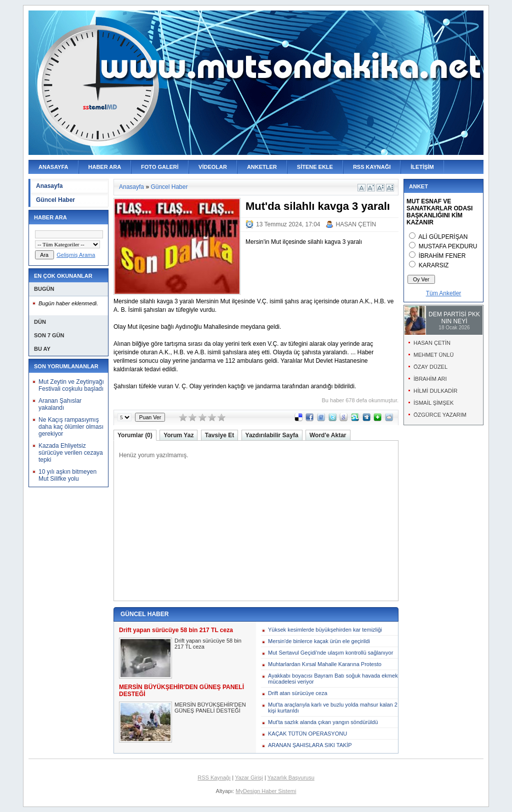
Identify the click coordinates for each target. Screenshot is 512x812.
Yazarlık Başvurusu (291, 778)
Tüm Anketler (444, 293)
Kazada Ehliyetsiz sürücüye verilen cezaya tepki (71, 453)
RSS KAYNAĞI (372, 167)
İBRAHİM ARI (430, 379)
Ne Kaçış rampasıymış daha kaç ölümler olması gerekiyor (71, 427)
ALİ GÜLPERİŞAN (443, 237)
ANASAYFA (53, 167)
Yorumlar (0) (135, 435)
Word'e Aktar (328, 435)
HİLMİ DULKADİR (435, 391)
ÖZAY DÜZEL (430, 367)
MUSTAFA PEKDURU (448, 246)
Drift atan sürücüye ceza (298, 693)
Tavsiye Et (219, 435)
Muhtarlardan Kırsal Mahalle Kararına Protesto (325, 664)
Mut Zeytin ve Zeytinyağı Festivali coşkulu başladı (71, 385)
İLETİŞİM (422, 167)
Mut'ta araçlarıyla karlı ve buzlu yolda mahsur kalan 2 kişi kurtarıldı (333, 708)
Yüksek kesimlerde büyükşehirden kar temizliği (325, 630)
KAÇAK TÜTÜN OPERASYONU (307, 734)
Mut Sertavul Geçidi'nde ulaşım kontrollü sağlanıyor (330, 653)
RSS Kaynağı (214, 778)
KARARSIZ (433, 265)
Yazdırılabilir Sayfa (272, 435)
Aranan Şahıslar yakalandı (60, 404)
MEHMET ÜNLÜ (433, 355)
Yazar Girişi (249, 778)
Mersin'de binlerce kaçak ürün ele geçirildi (319, 641)
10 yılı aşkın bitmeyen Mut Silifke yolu (67, 475)
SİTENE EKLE (315, 167)
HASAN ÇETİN (356, 224)
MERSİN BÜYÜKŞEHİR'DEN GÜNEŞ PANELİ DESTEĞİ (210, 708)
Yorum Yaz (178, 435)
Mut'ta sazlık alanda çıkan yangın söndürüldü (323, 722)
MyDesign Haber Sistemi (266, 791)
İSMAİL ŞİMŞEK (433, 403)
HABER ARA (105, 167)
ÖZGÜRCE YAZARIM (440, 415)
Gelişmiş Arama (76, 255)
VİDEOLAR (213, 167)
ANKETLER (262, 167)
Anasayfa (49, 186)
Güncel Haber (55, 200)
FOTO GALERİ (160, 167)
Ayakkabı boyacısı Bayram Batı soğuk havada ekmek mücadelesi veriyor (333, 679)
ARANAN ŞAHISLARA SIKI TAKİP (310, 745)
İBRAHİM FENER (442, 256)
